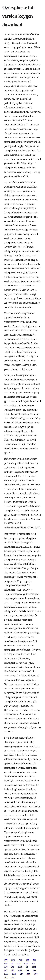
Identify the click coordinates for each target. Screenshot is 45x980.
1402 (34, 967)
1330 (20, 967)
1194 (14, 974)
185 (27, 960)
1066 (6, 974)
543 (34, 970)
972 (12, 977)
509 (34, 960)
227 (21, 974)
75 (12, 963)
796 (6, 970)
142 (6, 963)
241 (12, 967)
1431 (13, 960)
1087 (36, 974)
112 (33, 963)
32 (27, 967)
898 (18, 963)
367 (6, 967)
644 (27, 970)
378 (6, 977)
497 (6, 960)
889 (28, 974)
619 (20, 960)
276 (12, 970)
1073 (20, 970)
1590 (26, 963)
